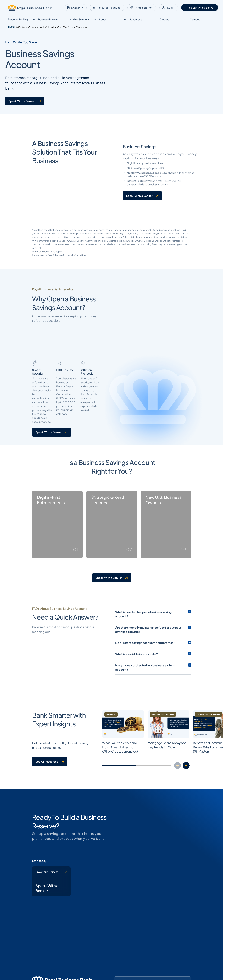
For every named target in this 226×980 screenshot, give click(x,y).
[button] (76, 8)
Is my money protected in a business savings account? (152, 782)
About (103, 19)
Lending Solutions (79, 19)
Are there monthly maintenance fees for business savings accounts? (153, 746)
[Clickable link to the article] (124, 854)
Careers (164, 19)
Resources (136, 19)
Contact (195, 19)
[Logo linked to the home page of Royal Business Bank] (30, 8)
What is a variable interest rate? (136, 771)
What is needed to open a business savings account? (150, 733)
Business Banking (48, 19)
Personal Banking (18, 19)
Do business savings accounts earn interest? (145, 760)
